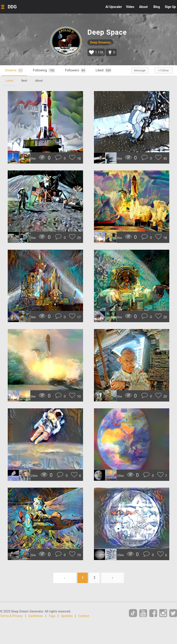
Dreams (14, 70)
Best (24, 81)
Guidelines (36, 616)
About (143, 7)
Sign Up (170, 7)
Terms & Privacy (11, 616)
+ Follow (163, 70)
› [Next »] (113, 578)
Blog (157, 7)
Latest (9, 81)
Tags (52, 616)
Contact (84, 616)
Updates (67, 616)
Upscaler (114, 7)
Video (130, 7)
